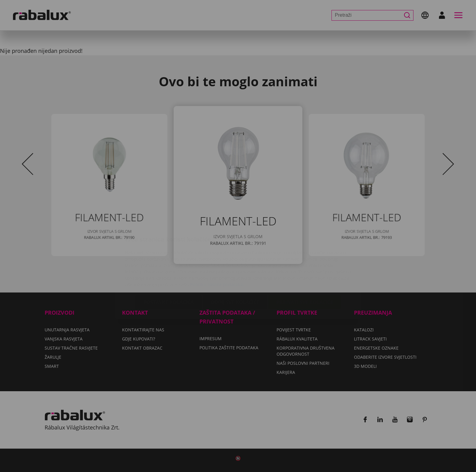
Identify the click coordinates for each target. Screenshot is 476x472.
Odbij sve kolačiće (235, 266)
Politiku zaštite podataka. (217, 248)
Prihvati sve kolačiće (305, 266)
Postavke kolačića (168, 266)
